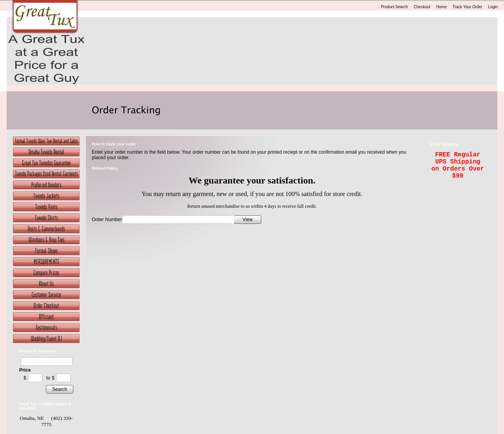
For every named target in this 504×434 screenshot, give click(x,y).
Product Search (394, 7)
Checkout (422, 7)
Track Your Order (468, 7)
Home (441, 7)
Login (493, 7)
